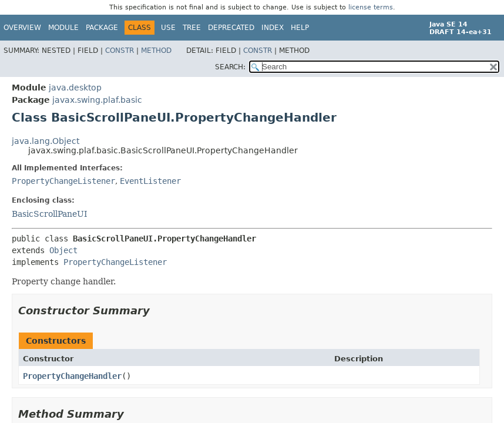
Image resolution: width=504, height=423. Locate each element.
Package (102, 28)
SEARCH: (230, 67)
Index (273, 28)
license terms (371, 7)
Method (156, 51)
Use (168, 28)
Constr (120, 51)
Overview (22, 28)
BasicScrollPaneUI (50, 214)
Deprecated (231, 28)
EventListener (150, 181)
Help (300, 28)
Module (63, 28)
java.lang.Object (46, 141)
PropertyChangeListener (63, 181)
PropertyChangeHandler (72, 376)
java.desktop (75, 88)
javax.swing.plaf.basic (97, 100)
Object (63, 250)
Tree (192, 28)
